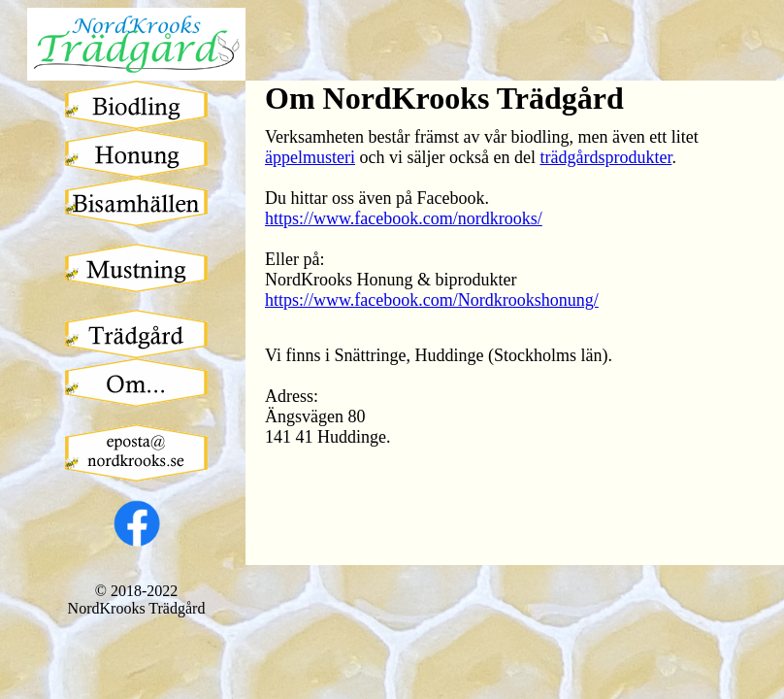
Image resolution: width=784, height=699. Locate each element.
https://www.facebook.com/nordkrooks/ (404, 218)
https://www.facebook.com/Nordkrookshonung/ (432, 300)
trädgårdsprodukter (605, 157)
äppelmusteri (310, 157)
